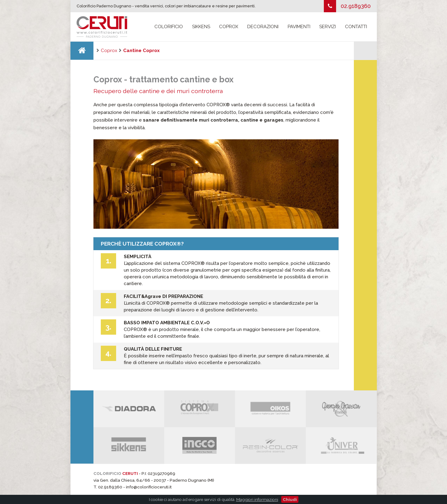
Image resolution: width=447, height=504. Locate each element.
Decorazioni (263, 27)
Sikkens (201, 27)
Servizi (328, 27)
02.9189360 (356, 6)
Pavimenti (299, 27)
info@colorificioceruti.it (149, 487)
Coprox (229, 27)
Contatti (356, 27)
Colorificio (169, 27)
